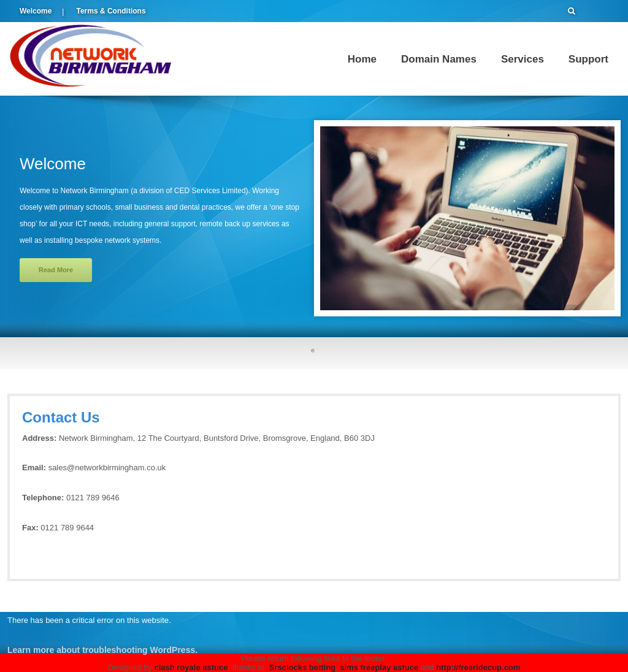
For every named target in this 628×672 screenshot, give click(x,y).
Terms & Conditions (111, 11)
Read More (56, 270)
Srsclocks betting (302, 667)
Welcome (36, 11)
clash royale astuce (191, 667)
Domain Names (439, 59)
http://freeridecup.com (478, 667)
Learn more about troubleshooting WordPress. (102, 650)
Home (362, 59)
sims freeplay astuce (379, 667)
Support (588, 59)
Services (523, 59)
